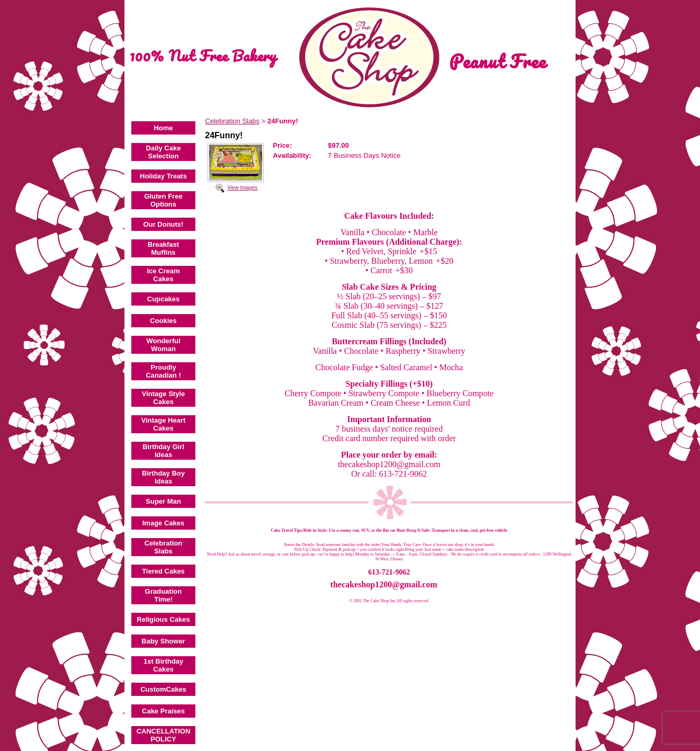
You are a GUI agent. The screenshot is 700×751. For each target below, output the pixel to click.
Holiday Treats (163, 176)
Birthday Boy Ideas (163, 477)
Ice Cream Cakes (163, 275)
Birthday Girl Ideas (163, 451)
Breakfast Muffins (163, 248)
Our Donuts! (164, 224)
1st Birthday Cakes (163, 665)
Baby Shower (163, 641)
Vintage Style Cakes (163, 398)
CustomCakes (163, 689)
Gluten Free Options (163, 200)
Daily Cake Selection (164, 152)
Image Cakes (164, 523)
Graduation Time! (163, 595)
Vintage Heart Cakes (164, 424)
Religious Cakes (163, 619)
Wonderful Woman (163, 345)
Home (163, 128)
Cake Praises (163, 711)
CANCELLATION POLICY (164, 735)
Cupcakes (163, 299)
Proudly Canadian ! (163, 371)
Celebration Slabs (164, 547)
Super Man (163, 501)
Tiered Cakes (163, 571)
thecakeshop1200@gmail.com (384, 584)
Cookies (163, 321)
